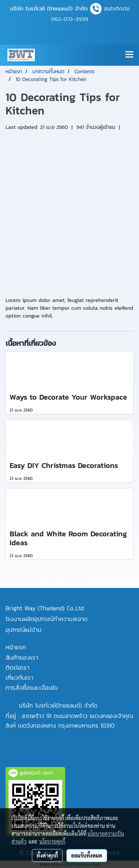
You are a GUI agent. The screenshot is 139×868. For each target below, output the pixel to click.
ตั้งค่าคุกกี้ (47, 855)
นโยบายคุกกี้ (52, 841)
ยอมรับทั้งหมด (87, 855)
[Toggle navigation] (129, 55)
